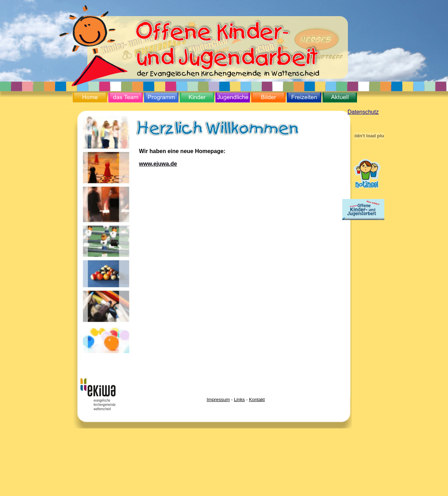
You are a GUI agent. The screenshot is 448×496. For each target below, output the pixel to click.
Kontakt (257, 399)
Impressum (218, 399)
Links (239, 399)
